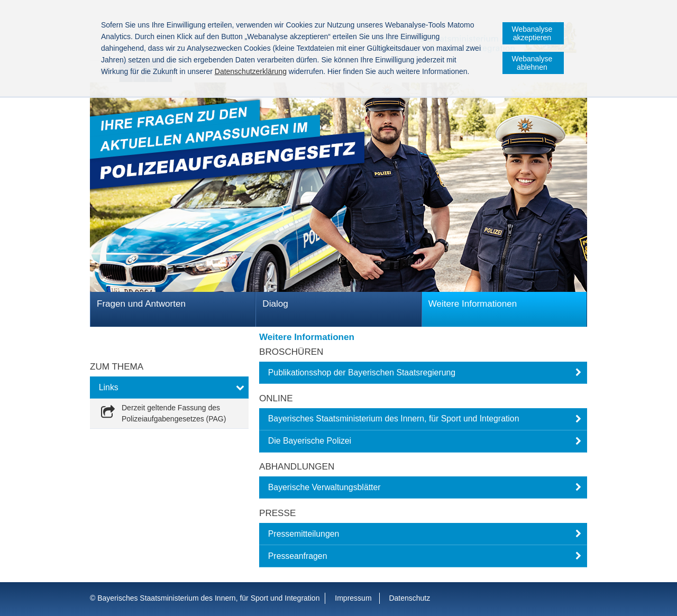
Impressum (353, 598)
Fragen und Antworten (141, 304)
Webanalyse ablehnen (532, 63)
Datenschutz (409, 598)
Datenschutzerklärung (251, 71)
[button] (423, 373)
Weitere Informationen (473, 304)
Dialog (275, 304)
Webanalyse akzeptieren (532, 33)
